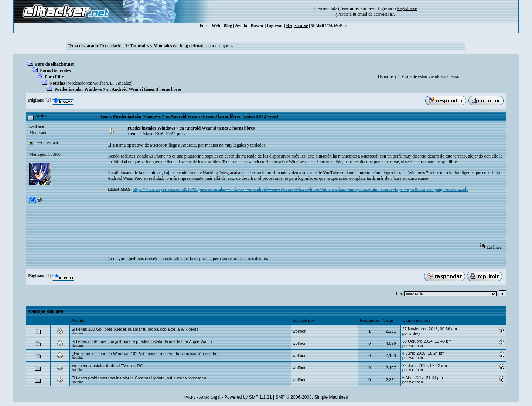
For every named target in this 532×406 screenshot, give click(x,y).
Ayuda (241, 25)
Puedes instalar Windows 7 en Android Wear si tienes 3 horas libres (118, 89)
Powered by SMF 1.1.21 (248, 397)
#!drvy (415, 333)
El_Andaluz (121, 83)
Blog (228, 25)
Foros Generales (55, 70)
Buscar (257, 25)
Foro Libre (55, 77)
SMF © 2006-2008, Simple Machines (312, 397)
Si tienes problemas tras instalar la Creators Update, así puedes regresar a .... (141, 378)
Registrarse (297, 25)
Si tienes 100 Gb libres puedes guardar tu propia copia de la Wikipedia (135, 329)
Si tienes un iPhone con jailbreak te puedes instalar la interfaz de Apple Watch (141, 341)
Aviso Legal (210, 397)
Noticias (57, 83)
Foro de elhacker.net (54, 64)
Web (216, 25)
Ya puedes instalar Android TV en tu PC (107, 366)
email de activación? (376, 14)
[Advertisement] (242, 220)
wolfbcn (100, 83)
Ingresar (385, 8)
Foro (204, 25)
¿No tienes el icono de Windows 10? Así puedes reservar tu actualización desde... (145, 354)
